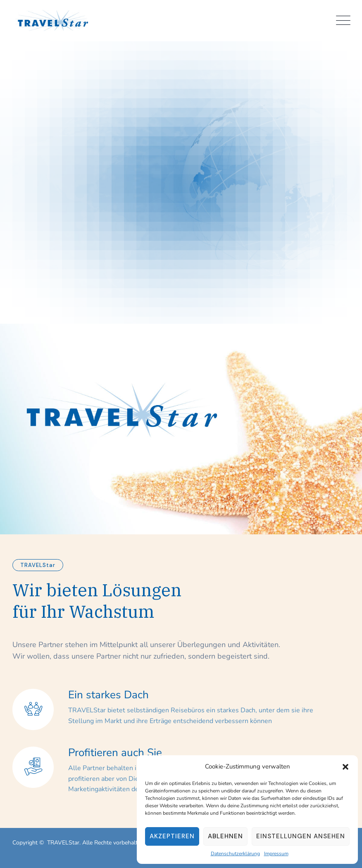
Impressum (276, 854)
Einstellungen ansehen (301, 836)
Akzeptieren (172, 836)
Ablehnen (225, 836)
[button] (345, 766)
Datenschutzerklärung (235, 854)
